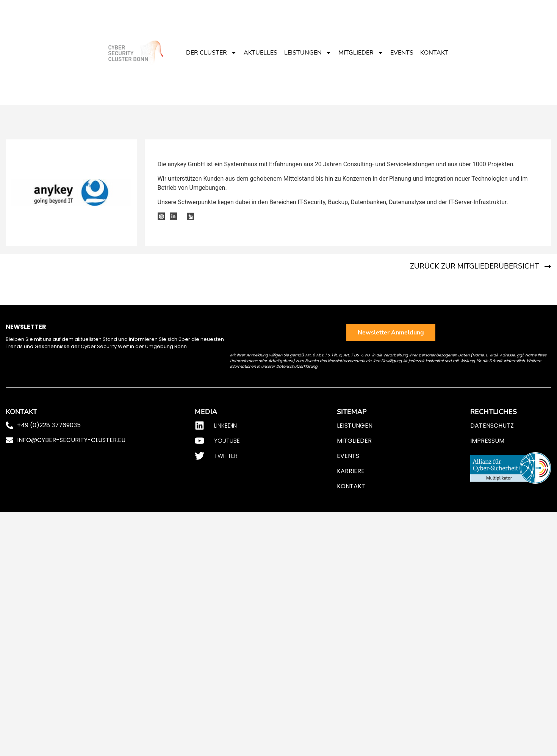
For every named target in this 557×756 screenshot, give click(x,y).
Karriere (351, 471)
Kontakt (434, 53)
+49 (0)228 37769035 (49, 425)
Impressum (487, 441)
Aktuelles (261, 53)
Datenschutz (492, 426)
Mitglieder (361, 53)
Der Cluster (211, 53)
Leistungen (308, 53)
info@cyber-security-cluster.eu (71, 440)
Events (402, 53)
